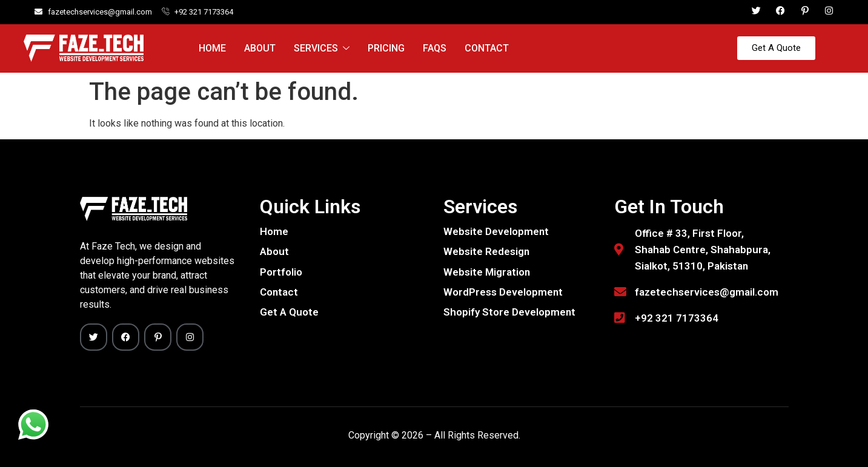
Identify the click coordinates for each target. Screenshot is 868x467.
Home (212, 48)
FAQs (435, 48)
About (260, 48)
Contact (487, 48)
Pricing (386, 48)
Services (322, 48)
